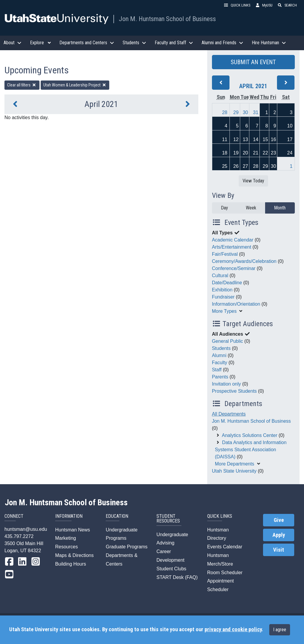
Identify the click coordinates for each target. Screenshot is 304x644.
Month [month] (280, 208)
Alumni (219, 355)
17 (290, 139)
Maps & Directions (75, 555)
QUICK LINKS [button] (237, 5)
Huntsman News (73, 530)
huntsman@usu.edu (26, 529)
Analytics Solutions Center (250, 435)
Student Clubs (171, 569)
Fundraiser (223, 297)
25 (225, 166)
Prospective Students (234, 391)
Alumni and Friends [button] (223, 43)
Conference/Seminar (234, 268)
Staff (217, 370)
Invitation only (227, 384)
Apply (279, 535)
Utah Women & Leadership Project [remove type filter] (75, 85)
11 (225, 139)
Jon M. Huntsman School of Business (167, 19)
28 (225, 112)
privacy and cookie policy (233, 629)
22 (265, 153)
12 (236, 139)
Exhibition (222, 290)
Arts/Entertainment (232, 247)
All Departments (229, 414)
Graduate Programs (127, 547)
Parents (220, 377)
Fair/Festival (225, 254)
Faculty (220, 363)
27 (246, 166)
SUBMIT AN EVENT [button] (253, 62)
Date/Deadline (227, 283)
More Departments (235, 464)
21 (256, 153)
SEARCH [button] (287, 5)
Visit (279, 550)
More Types (224, 311)
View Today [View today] (253, 181)
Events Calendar (225, 547)
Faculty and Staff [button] (175, 43)
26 (236, 166)
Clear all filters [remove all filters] (22, 85)
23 (273, 153)
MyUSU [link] (264, 5)
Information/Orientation (236, 304)
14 (256, 139)
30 (246, 112)
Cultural (220, 276)
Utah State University (234, 471)
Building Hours (71, 564)
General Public (228, 341)
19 (236, 153)
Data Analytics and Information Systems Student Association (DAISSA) (251, 450)
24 (290, 153)
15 (265, 139)
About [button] (13, 43)
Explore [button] (41, 43)
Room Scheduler (225, 573)
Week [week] (251, 208)
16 (273, 139)
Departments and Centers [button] (87, 43)
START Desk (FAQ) (177, 577)
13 (246, 139)
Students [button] (135, 43)
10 (290, 126)
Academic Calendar (233, 240)
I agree (280, 630)
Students (221, 348)
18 (225, 153)
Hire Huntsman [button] (270, 43)
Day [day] (224, 208)
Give (279, 520)
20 (246, 153)
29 (236, 112)
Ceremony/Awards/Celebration (244, 261)
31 (256, 112)
